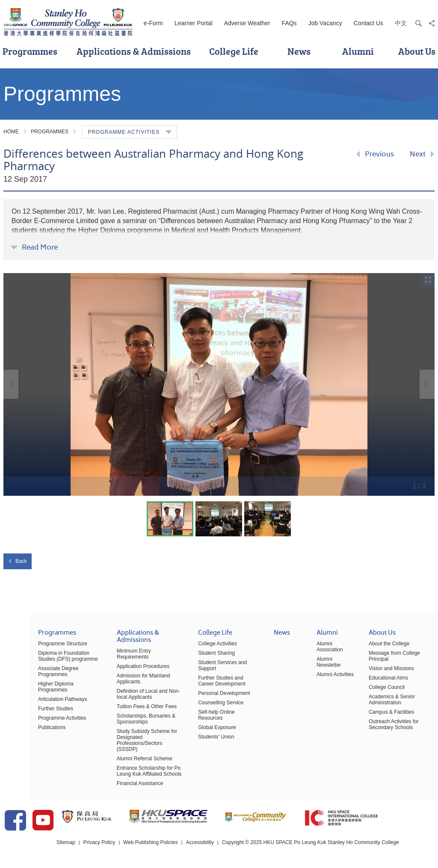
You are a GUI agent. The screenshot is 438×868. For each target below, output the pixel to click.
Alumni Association (319, 651)
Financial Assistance (116, 776)
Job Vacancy (325, 23)
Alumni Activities (325, 679)
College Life (234, 51)
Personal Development (206, 691)
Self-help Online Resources (211, 710)
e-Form (153, 23)
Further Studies (25, 707)
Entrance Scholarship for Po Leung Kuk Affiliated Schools (125, 763)
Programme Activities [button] (129, 132)
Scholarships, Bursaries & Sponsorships (122, 717)
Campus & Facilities (384, 716)
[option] (219, 384)
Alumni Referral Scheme (121, 751)
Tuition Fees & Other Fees (123, 705)
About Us (374, 638)
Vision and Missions (384, 673)
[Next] (422, 154)
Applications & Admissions (134, 51)
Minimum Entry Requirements (127, 655)
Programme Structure (32, 648)
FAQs (289, 23)
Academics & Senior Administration (384, 704)
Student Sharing (198, 657)
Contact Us (368, 23)
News (299, 51)
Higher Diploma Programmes (40, 688)
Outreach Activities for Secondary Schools (386, 729)
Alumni (358, 51)
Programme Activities (31, 716)
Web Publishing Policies (155, 842)
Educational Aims (381, 682)
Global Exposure (199, 720)
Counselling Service (202, 701)
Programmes (50, 132)
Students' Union (198, 729)
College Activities (199, 648)
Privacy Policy (104, 842)
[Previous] (375, 154)
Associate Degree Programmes (28, 676)
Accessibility (205, 842)
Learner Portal (194, 23)
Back (18, 561)
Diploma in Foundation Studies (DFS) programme (42, 660)
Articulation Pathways (32, 697)
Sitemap (70, 842)
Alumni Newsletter (318, 666)
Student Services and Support (214, 667)
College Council (379, 691)
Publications (21, 726)
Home (11, 132)
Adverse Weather (247, 23)
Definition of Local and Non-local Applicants (124, 692)
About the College (381, 648)
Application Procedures (119, 665)
